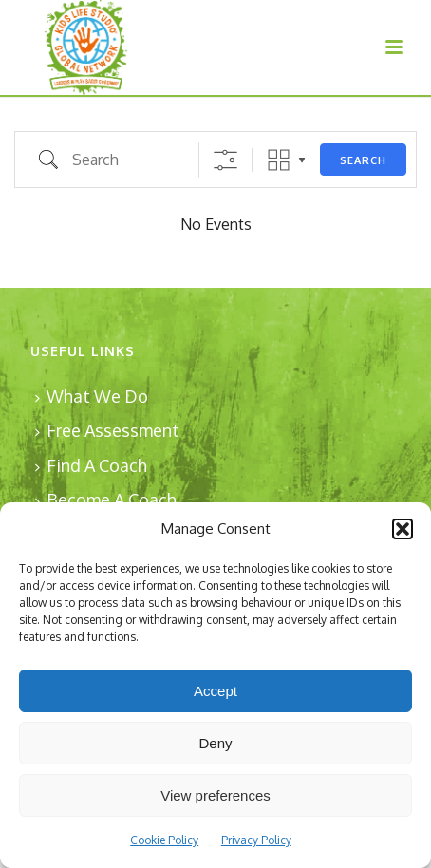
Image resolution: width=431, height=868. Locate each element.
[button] (403, 529)
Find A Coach (91, 465)
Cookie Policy (164, 840)
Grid (279, 160)
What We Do (92, 396)
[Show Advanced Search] (225, 160)
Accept (215, 691)
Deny (215, 743)
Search (363, 160)
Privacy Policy (256, 840)
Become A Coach (106, 500)
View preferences (215, 795)
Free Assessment (107, 430)
